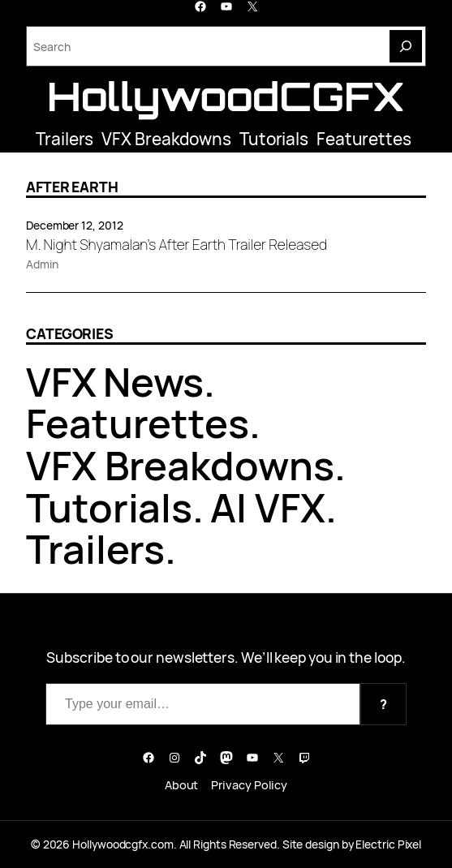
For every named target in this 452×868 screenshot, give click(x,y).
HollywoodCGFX (226, 96)
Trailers (65, 139)
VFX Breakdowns (166, 139)
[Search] (406, 46)
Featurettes (364, 139)
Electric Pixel (388, 844)
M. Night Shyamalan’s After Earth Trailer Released (176, 245)
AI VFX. (273, 507)
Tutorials (274, 139)
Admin (42, 264)
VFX (61, 382)
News (154, 382)
